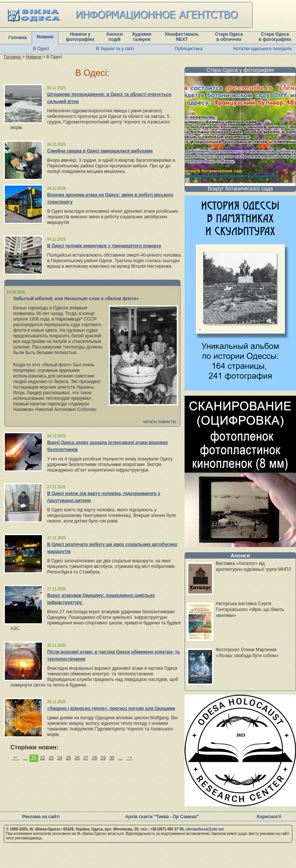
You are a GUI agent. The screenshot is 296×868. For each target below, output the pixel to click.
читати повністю (160, 422)
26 (77, 758)
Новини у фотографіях (80, 37)
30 (112, 758)
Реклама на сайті (41, 817)
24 (60, 758)
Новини (45, 37)
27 (86, 758)
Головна (18, 38)
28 (95, 758)
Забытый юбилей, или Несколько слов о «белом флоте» (76, 299)
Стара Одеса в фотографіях (275, 37)
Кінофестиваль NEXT (182, 37)
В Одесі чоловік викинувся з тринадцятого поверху (104, 246)
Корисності (269, 817)
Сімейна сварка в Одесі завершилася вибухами (100, 151)
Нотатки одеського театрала (262, 49)
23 (51, 758)
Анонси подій (115, 37)
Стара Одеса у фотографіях (240, 70)
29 (103, 758)
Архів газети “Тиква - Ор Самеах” (162, 817)
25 (69, 758)
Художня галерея (142, 37)
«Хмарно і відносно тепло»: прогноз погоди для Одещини (111, 708)
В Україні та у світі (115, 49)
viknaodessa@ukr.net (205, 829)
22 (43, 758)
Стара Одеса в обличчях (229, 37)
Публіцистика (189, 49)
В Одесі (41, 49)
